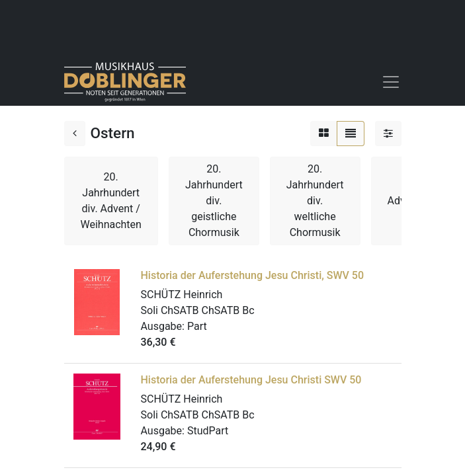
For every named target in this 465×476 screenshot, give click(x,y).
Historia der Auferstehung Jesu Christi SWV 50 (251, 380)
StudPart (208, 431)
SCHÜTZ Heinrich (182, 295)
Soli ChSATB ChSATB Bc (198, 310)
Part (197, 326)
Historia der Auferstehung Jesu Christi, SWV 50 (253, 275)
